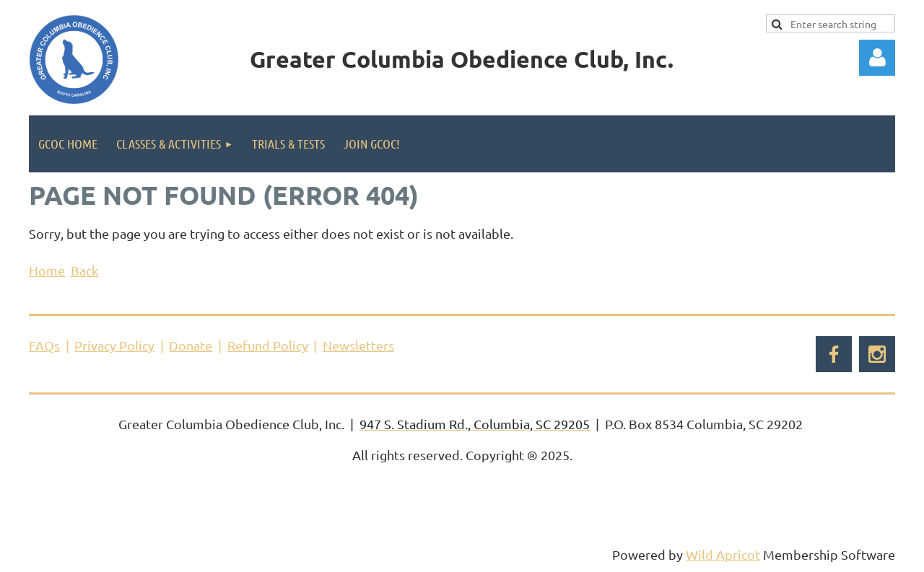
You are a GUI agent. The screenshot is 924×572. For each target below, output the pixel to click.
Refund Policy (268, 345)
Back (84, 270)
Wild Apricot (723, 554)
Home (47, 270)
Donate (191, 345)
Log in (877, 58)
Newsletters (358, 345)
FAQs (44, 345)
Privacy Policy (114, 345)
